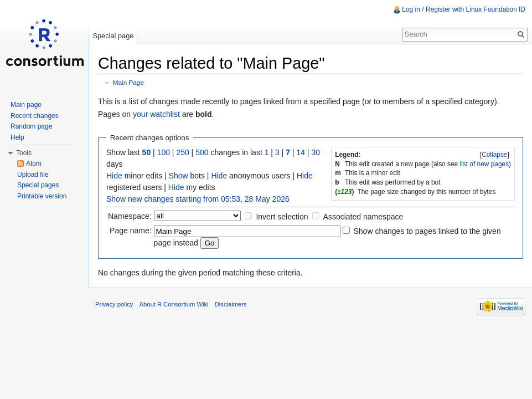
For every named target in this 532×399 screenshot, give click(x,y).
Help (17, 137)
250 (182, 152)
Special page (113, 36)
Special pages (38, 185)
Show (179, 176)
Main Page (128, 82)
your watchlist (156, 114)
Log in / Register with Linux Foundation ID (464, 9)
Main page (26, 105)
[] (495, 155)
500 (202, 152)
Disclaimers (231, 304)
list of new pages (485, 164)
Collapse (494, 155)
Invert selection (282, 217)
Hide (114, 176)
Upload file (33, 175)
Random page (31, 126)
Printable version (42, 196)
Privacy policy (114, 304)
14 (301, 152)
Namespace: (130, 216)
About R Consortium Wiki (174, 304)
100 (164, 152)
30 (316, 152)
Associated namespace (363, 217)
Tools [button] (24, 153)
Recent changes (35, 116)
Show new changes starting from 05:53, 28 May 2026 (198, 199)
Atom (34, 163)
